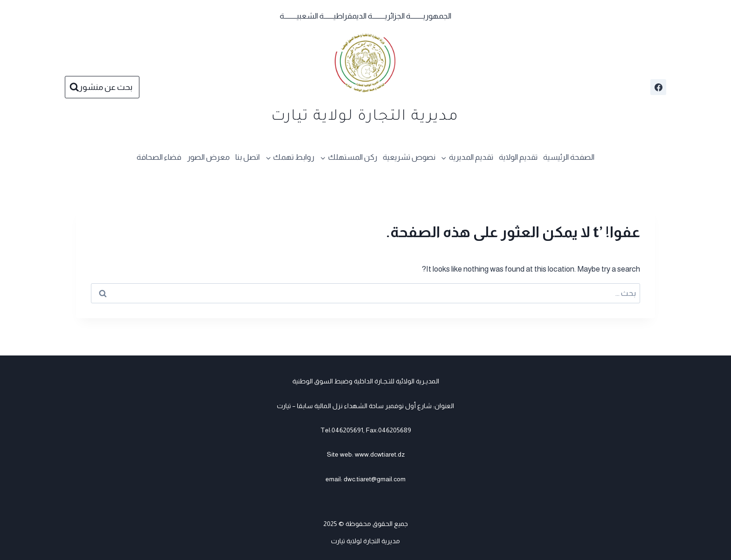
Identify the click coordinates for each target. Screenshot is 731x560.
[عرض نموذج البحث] (102, 87)
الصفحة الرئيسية (569, 157)
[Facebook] (658, 87)
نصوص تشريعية (409, 157)
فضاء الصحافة (159, 157)
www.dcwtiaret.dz (380, 454)
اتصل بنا (248, 157)
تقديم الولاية (518, 157)
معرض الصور (208, 157)
